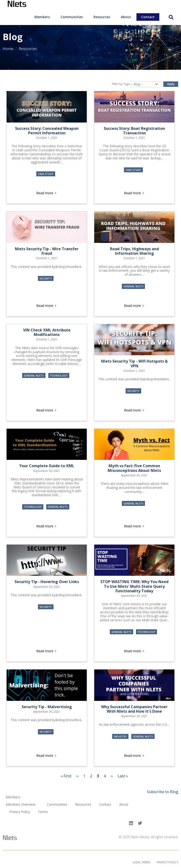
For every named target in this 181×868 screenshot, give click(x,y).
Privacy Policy (20, 812)
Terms (43, 812)
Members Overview (21, 805)
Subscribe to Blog (162, 792)
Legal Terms (141, 862)
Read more (60, 193)
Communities (72, 17)
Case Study (46, 174)
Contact (148, 17)
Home (8, 49)
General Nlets (134, 286)
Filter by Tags (121, 84)
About (126, 17)
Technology (59, 376)
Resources (102, 17)
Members (42, 17)
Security (46, 278)
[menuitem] (42, 17)
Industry (120, 736)
